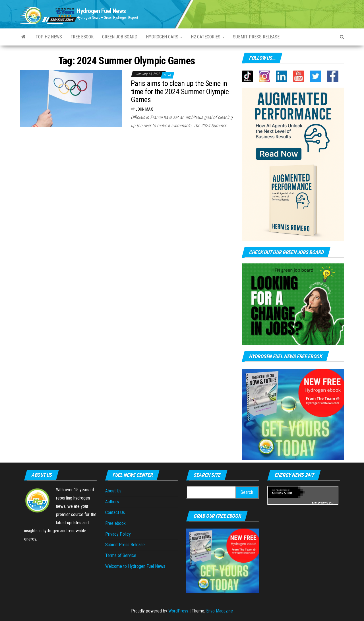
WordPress (178, 611)
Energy (316, 503)
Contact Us (115, 512)
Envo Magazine (220, 611)
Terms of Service (121, 555)
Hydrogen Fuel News (101, 11)
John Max (144, 109)
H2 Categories (208, 37)
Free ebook (82, 37)
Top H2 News (49, 37)
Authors (112, 502)
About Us (113, 491)
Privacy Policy (118, 534)
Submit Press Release (256, 37)
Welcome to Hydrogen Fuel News (135, 566)
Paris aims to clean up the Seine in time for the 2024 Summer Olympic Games (180, 91)
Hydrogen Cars (164, 37)
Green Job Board (120, 37)
